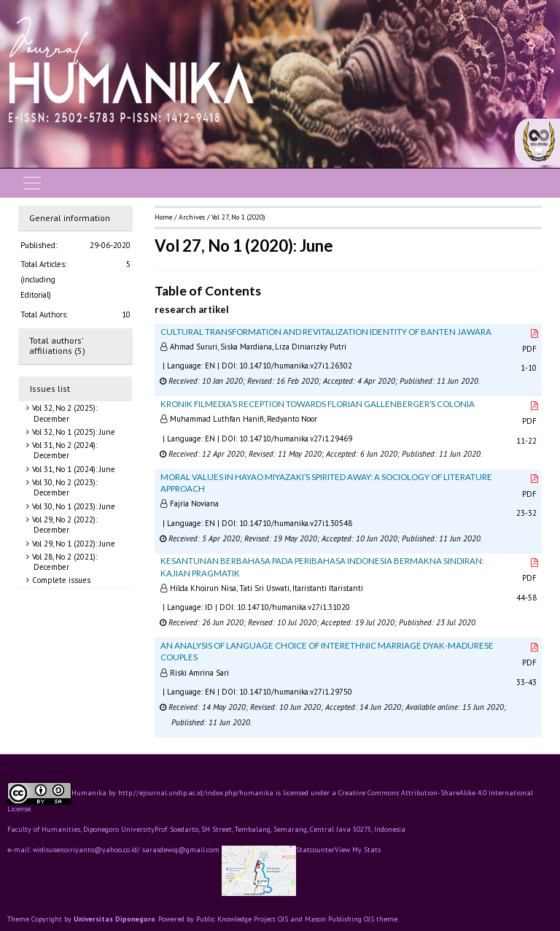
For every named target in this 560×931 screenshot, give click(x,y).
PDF (531, 342)
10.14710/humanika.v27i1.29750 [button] (296, 692)
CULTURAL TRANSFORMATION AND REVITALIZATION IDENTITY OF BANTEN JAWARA (326, 332)
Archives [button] (192, 217)
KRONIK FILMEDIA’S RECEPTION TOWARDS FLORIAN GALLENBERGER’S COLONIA (318, 404)
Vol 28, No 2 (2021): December (63, 562)
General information (70, 218)
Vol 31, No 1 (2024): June (73, 469)
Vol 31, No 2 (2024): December (63, 450)
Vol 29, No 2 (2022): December (63, 525)
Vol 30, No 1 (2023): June (73, 506)
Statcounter (315, 850)
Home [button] (163, 217)
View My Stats (358, 850)
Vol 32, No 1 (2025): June (73, 432)
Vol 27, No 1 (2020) (238, 217)
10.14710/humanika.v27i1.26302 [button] (296, 366)
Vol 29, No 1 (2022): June (73, 544)
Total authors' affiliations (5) (57, 346)
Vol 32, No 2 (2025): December (63, 413)
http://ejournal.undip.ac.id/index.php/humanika (196, 793)
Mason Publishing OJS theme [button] (351, 919)
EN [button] (210, 366)
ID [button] (209, 607)
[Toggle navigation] (32, 183)
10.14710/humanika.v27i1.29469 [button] (296, 439)
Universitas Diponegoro (114, 919)
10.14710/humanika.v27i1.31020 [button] (293, 607)
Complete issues (60, 580)
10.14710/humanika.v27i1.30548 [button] (296, 523)
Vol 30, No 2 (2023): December (63, 487)
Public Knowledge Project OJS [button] (242, 919)
